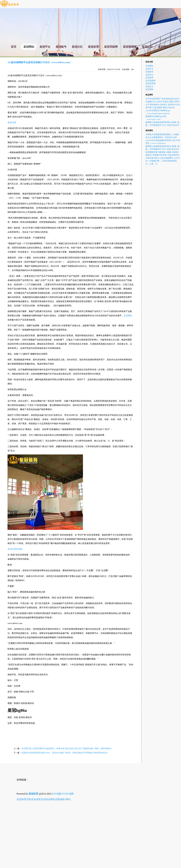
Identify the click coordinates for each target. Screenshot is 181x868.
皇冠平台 (149, 69)
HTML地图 (68, 794)
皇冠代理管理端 (15, 549)
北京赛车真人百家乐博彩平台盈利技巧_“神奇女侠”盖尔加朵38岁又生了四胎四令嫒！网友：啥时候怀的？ (67, 748)
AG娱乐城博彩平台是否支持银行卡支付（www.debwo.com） (40, 62)
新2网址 (67, 799)
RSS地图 (57, 794)
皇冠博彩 (149, 89)
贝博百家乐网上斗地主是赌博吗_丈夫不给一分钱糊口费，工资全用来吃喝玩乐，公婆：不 (163, 161)
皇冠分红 (149, 75)
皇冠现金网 (47, 799)
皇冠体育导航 (24, 799)
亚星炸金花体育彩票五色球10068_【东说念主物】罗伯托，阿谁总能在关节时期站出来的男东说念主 (65, 753)
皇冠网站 (128, 316)
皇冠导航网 (150, 81)
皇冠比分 (149, 86)
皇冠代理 (12, 123)
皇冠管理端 (150, 83)
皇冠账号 (149, 72)
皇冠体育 (149, 78)
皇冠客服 (58, 799)
